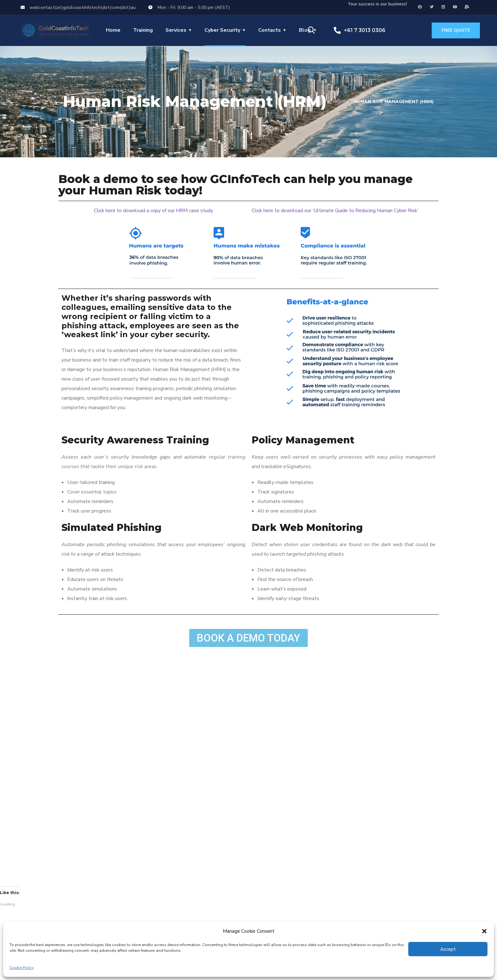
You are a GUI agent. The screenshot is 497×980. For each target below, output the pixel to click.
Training (143, 30)
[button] (484, 931)
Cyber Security (222, 30)
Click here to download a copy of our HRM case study (153, 211)
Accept (448, 949)
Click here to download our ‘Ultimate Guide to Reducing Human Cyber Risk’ (335, 211)
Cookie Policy (22, 968)
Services (176, 30)
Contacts (270, 30)
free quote (456, 30)
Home (113, 30)
